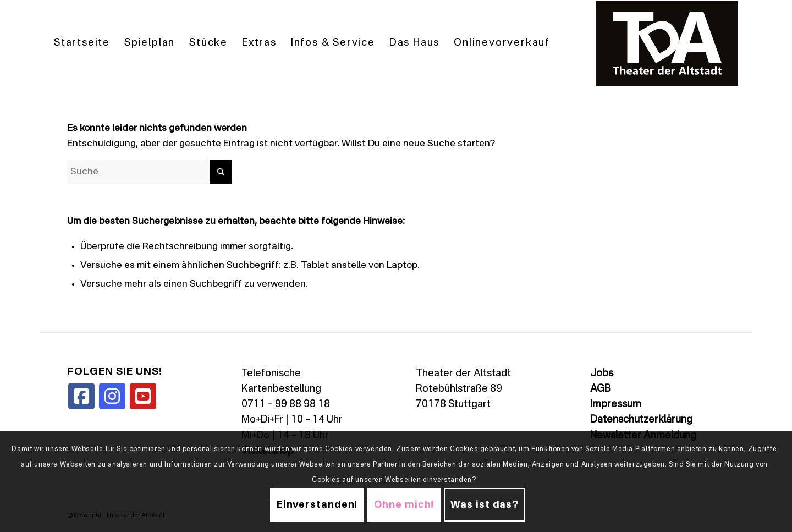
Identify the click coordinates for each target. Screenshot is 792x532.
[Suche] (150, 172)
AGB (600, 389)
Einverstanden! (317, 505)
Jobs (602, 374)
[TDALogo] (667, 43)
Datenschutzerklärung (641, 420)
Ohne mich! (404, 505)
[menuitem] (82, 43)
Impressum (616, 404)
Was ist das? (485, 505)
